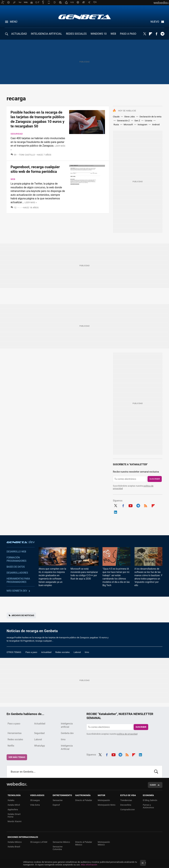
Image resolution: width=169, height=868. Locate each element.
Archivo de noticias (23, 615)
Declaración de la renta (151, 117)
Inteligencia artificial (67, 725)
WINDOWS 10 (99, 34)
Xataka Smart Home (14, 815)
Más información (89, 865)
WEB (113, 34)
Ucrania (149, 121)
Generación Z (123, 121)
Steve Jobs (130, 117)
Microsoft (128, 125)
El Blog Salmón (150, 800)
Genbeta (85, 17)
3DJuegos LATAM (39, 842)
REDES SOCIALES (76, 34)
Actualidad (46, 652)
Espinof (56, 805)
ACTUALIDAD (19, 34)
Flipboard (151, 34)
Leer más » (31, 202)
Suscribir (155, 479)
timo (87, 652)
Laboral (77, 652)
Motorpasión (104, 800)
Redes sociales (62, 652)
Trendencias (126, 800)
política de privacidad (127, 734)
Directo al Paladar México (84, 843)
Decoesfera (126, 805)
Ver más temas (17, 757)
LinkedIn (116, 512)
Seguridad (17, 134)
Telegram (162, 34)
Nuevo (155, 22)
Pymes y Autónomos (148, 806)
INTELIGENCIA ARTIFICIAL (46, 34)
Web (13, 179)
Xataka (11, 800)
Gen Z (137, 121)
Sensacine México (61, 842)
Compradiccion (128, 809)
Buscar (156, 772)
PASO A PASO (128, 34)
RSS (146, 505)
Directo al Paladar (84, 800)
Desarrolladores (17, 573)
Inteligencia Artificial (67, 747)
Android (156, 125)
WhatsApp (39, 746)
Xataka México (15, 842)
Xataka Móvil (14, 805)
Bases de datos (16, 567)
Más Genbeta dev (17, 591)
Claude (116, 117)
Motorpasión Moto (107, 805)
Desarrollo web (16, 552)
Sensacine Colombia (58, 848)
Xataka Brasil (14, 847)
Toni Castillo (27, 155)
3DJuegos (35, 800)
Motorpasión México (104, 843)
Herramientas (15, 733)
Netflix (11, 746)
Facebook (156, 34)
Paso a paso (31, 652)
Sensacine (58, 800)
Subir (153, 785)
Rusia (116, 125)
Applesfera (13, 809)
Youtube (131, 505)
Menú (14, 22)
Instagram (143, 125)
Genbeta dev (21, 542)
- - (20, 208)
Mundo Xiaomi (15, 821)
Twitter (145, 34)
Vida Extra (35, 805)
